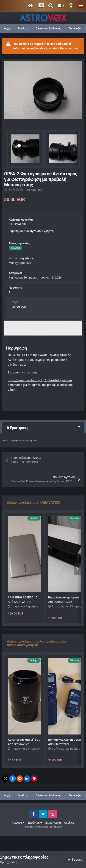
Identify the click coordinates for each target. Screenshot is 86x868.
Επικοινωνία (53, 823)
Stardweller (21, 744)
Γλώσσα (18, 823)
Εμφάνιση (35, 823)
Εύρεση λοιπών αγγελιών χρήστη (31, 231)
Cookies (69, 823)
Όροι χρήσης (9, 862)
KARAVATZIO (17, 224)
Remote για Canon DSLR (64, 740)
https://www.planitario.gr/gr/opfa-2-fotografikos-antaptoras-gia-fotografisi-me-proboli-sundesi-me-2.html (41, 385)
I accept (75, 859)
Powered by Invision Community (43, 827)
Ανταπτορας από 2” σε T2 (25, 740)
